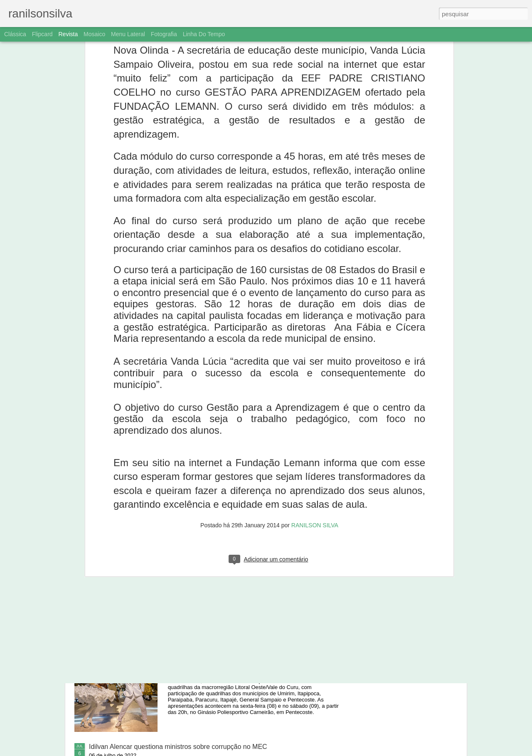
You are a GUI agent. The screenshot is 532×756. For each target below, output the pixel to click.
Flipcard (42, 34)
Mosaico (94, 34)
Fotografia (164, 34)
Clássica (15, 34)
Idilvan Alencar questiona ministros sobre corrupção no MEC (178, 747)
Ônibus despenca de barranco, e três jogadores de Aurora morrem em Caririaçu (257, 562)
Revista (68, 34)
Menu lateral (128, 34)
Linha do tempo (204, 34)
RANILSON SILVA (315, 400)
